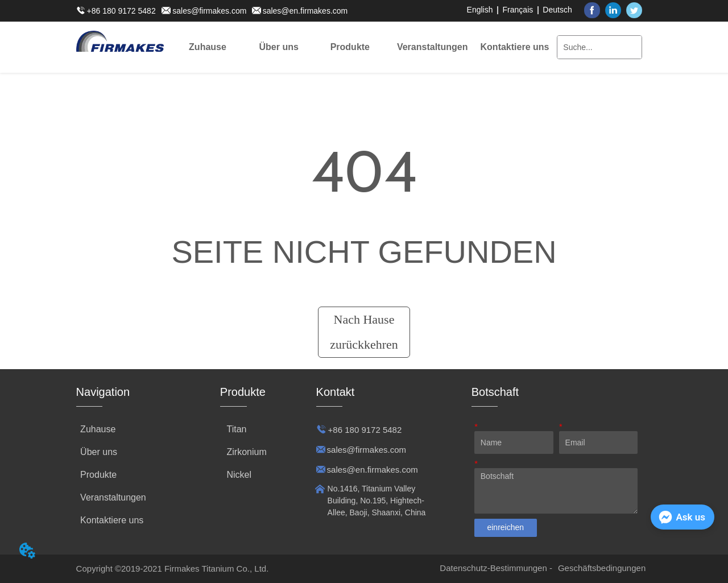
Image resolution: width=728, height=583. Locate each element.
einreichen (505, 527)
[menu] (361, 47)
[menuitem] (279, 47)
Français (518, 10)
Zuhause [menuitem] (208, 47)
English (480, 10)
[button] (278, 47)
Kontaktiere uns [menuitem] (515, 47)
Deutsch (557, 10)
